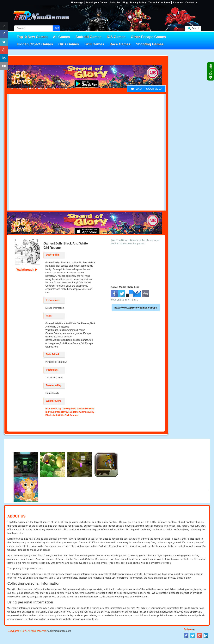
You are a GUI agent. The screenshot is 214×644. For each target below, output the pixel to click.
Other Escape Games (148, 37)
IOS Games (116, 37)
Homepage (77, 3)
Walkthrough (27, 270)
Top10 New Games (32, 37)
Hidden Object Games (35, 44)
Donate (211, 71)
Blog (125, 3)
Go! (57, 28)
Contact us (191, 3)
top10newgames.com (59, 631)
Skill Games (94, 44)
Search (196, 28)
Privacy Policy (138, 3)
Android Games (88, 37)
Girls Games (69, 44)
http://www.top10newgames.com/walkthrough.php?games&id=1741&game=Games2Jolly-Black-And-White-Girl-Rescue (70, 412)
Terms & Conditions (159, 3)
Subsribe (115, 3)
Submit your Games (97, 3)
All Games (61, 37)
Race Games (120, 44)
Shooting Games (150, 44)
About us (178, 3)
